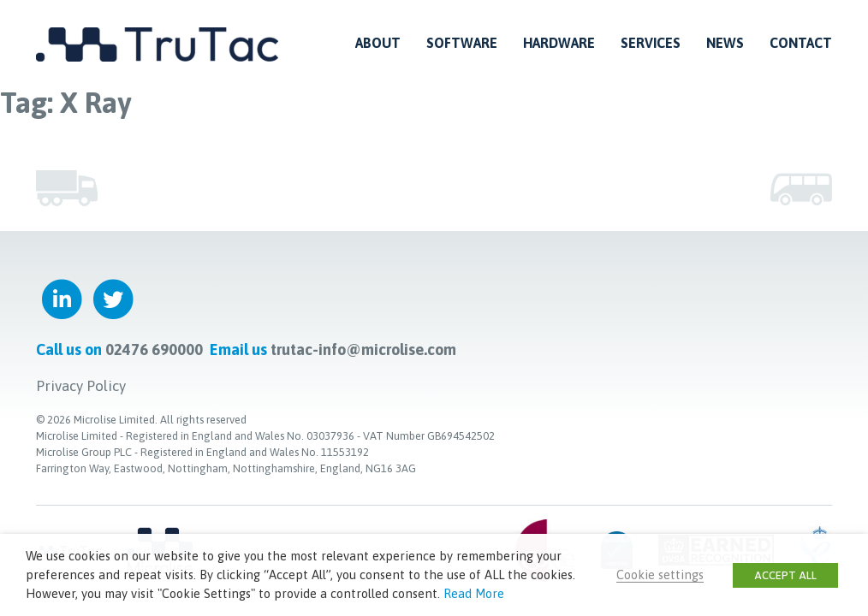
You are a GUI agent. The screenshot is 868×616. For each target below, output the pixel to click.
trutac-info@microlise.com (363, 349)
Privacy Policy (81, 386)
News (725, 43)
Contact (801, 43)
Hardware (559, 43)
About (378, 43)
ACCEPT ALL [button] (785, 575)
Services (651, 43)
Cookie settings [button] (660, 575)
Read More (474, 593)
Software (462, 43)
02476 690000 (154, 349)
